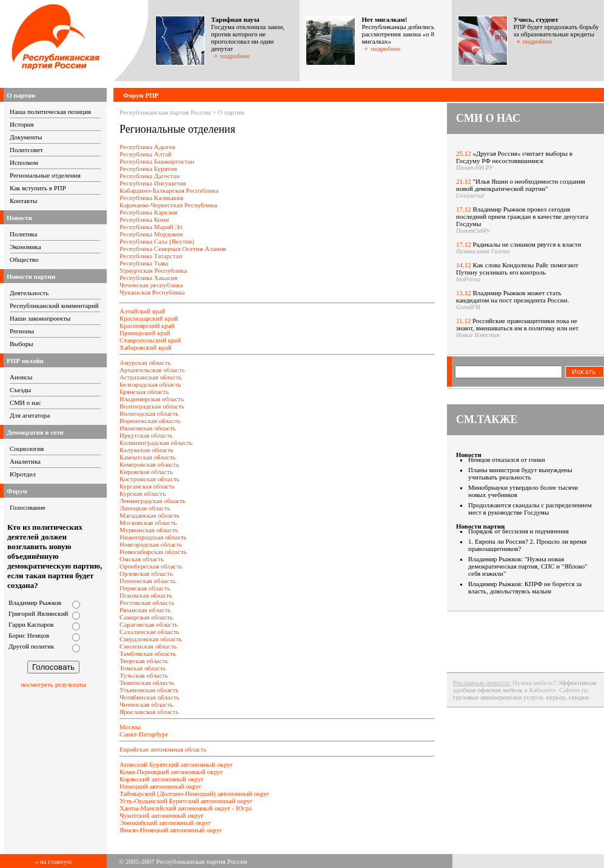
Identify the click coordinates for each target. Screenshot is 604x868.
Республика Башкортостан (157, 161)
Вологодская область (149, 413)
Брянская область (144, 392)
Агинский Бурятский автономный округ (176, 764)
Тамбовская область (148, 653)
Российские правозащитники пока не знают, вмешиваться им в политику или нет (517, 324)
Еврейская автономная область (163, 749)
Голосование (28, 507)
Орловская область (146, 573)
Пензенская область (147, 581)
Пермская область (145, 588)
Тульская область (144, 675)
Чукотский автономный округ (162, 815)
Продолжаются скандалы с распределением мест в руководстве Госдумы (530, 509)
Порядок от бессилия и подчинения (518, 531)
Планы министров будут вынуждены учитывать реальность (520, 473)
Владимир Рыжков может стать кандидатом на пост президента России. (512, 296)
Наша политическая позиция (50, 112)
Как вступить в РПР (38, 188)
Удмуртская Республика (153, 270)
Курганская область (147, 486)
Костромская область (149, 479)
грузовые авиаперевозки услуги (498, 697)
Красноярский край (147, 326)
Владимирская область (152, 399)
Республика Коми (144, 219)
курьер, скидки (568, 697)
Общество (24, 259)
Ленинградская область (153, 501)
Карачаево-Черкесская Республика (168, 205)
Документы (26, 137)
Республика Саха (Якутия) (157, 241)
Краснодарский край (149, 318)
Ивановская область (148, 428)
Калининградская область (156, 442)
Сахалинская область (149, 632)
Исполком (24, 162)
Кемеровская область (149, 464)
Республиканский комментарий (54, 305)
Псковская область (146, 595)
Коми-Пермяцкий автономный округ (171, 772)
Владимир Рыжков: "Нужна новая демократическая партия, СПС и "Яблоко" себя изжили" (528, 566)
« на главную (54, 861)
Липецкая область (145, 508)
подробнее (232, 56)
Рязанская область (145, 610)
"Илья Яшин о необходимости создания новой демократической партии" (521, 185)
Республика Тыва (144, 263)
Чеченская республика (151, 285)
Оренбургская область (151, 566)
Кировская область (146, 472)
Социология (27, 449)
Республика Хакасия (148, 278)
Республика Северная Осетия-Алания (173, 249)
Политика (23, 234)
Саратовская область (149, 624)
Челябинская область (149, 697)
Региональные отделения (45, 175)
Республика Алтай (146, 154)
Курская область (143, 493)
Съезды (20, 390)
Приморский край (145, 333)
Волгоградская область (152, 406)
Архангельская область (152, 370)
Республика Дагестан (149, 176)
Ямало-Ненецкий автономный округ (171, 830)
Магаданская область (149, 515)
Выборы (22, 344)
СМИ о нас (25, 402)
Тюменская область (147, 683)
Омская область (142, 559)
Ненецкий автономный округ (161, 786)
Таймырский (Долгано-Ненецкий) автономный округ (195, 793)
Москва (130, 727)
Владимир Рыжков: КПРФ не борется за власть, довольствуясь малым (525, 587)
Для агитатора (30, 415)
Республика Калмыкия (151, 198)
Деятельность (29, 293)
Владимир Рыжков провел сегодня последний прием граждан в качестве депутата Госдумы (522, 216)
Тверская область (144, 661)
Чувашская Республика (152, 292)
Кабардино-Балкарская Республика (169, 190)
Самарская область (146, 617)
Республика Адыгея (147, 147)
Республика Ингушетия (153, 183)
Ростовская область (147, 603)
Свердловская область (151, 639)
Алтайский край (143, 311)
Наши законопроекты (40, 318)
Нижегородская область (153, 537)
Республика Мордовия (151, 234)
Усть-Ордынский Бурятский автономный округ (186, 801)
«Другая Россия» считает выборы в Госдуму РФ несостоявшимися (514, 157)
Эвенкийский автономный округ (165, 823)
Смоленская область (148, 646)
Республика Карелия (149, 212)
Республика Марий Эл (151, 227)
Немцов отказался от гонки (507, 459)
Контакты (23, 201)
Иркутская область (146, 435)
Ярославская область (149, 712)
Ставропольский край (150, 340)
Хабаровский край (146, 347)
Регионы (22, 331)
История (22, 124)
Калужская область (146, 450)
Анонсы (21, 377)
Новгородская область (151, 544)
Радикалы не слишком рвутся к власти (527, 244)
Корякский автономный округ (162, 779)
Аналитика (25, 461)
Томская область (143, 668)
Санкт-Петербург (144, 734)
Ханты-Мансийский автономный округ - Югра (186, 808)
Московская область (148, 522)
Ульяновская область (149, 690)
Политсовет (26, 150)
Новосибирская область (153, 552)
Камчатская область (148, 457)
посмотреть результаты (53, 684)
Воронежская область (150, 421)
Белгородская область (150, 384)
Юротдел (23, 474)
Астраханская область (151, 377)
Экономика (25, 247)
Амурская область (145, 362)
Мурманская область (149, 530)
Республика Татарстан (151, 256)
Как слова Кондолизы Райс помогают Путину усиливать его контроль (517, 269)
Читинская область (146, 704)
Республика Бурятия (148, 169)
